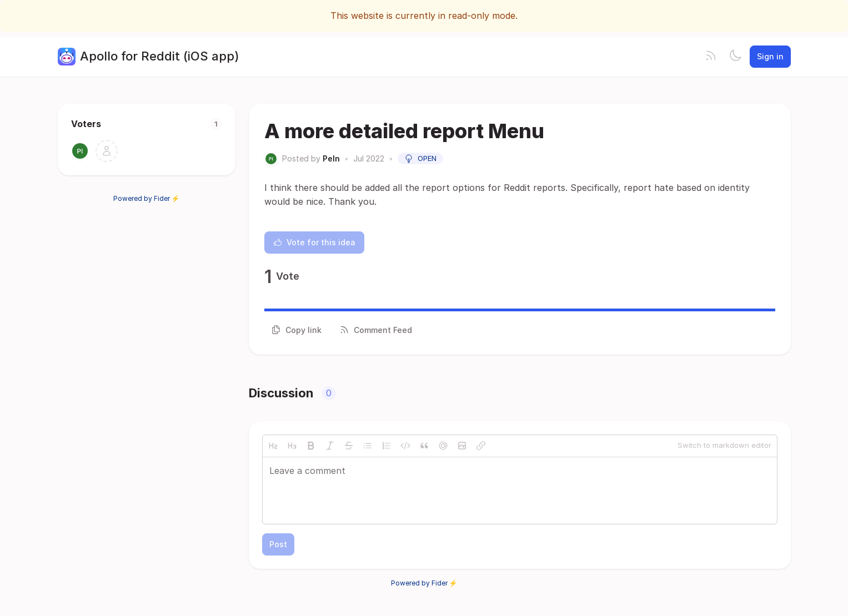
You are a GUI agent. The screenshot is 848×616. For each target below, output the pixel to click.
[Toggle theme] (735, 57)
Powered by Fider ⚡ (147, 198)
